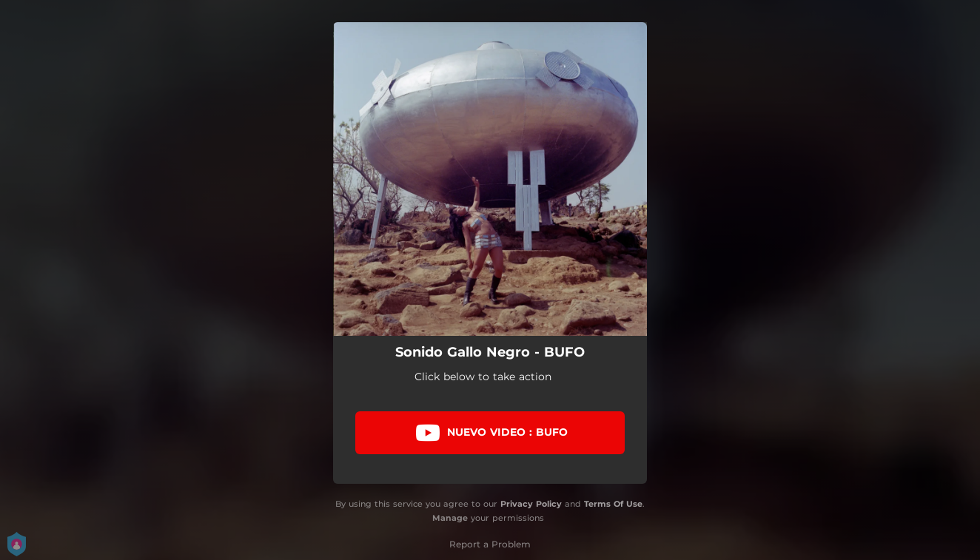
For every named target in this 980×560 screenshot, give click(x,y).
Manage (450, 518)
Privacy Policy (531, 504)
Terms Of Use (613, 504)
